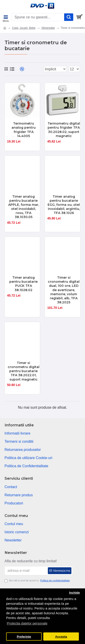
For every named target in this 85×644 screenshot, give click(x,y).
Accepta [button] (61, 637)
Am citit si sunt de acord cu (38, 581)
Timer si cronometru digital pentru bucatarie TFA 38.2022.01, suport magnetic (24, 371)
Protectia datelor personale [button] (27, 623)
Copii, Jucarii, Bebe (24, 28)
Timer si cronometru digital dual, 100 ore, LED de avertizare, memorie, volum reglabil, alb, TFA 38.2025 (64, 290)
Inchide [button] (74, 593)
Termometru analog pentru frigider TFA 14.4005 (24, 130)
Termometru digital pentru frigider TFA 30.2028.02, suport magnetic (64, 130)
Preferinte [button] (24, 637)
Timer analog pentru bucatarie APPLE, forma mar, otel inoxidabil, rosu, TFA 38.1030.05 (24, 207)
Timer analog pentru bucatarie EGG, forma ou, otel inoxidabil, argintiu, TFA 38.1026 (64, 205)
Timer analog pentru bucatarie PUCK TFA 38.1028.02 (23, 284)
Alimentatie (48, 28)
